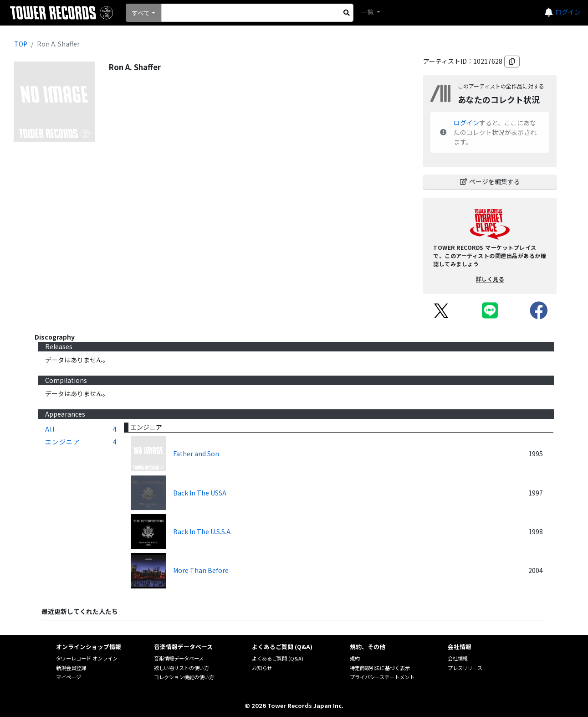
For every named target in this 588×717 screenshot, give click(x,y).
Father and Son (196, 454)
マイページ (69, 677)
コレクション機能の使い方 (184, 677)
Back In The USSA (200, 493)
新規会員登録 (71, 668)
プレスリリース (465, 668)
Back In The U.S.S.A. (202, 531)
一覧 (368, 12)
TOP (21, 44)
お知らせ (262, 668)
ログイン (568, 12)
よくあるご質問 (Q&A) (278, 658)
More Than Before (201, 570)
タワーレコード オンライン (87, 658)
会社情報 (458, 658)
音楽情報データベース (179, 658)
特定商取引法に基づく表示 (380, 668)
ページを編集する (490, 181)
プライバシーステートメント (382, 677)
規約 (355, 658)
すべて (141, 13)
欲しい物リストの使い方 (182, 668)
